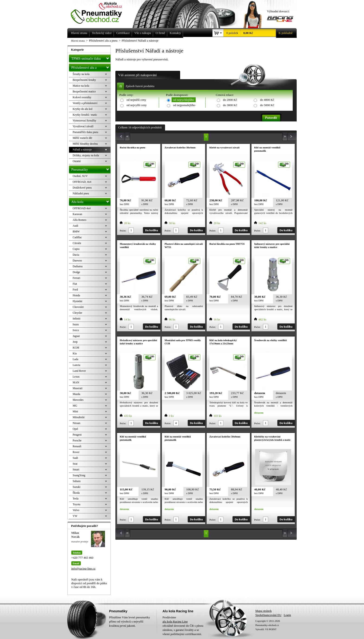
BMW (76, 231)
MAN (76, 382)
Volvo (76, 510)
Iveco (76, 330)
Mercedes (78, 400)
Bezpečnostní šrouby (84, 80)
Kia (75, 353)
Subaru (77, 481)
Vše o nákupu (143, 33)
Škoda (76, 493)
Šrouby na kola (81, 74)
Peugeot (77, 435)
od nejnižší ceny (136, 100)
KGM (76, 348)
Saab (75, 458)
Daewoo (77, 261)
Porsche (77, 440)
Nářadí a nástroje (82, 150)
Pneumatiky (91, 169)
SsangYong (79, 475)
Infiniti (76, 319)
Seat (75, 464)
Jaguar (76, 336)
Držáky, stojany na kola (86, 155)
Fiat (75, 284)
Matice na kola (81, 86)
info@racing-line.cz (83, 569)
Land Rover (79, 371)
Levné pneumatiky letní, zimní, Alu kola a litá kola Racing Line (100, 12)
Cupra (76, 249)
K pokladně (284, 33)
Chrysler (77, 313)
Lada (75, 359)
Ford (75, 290)
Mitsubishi (79, 417)
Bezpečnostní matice (84, 91)
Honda (76, 295)
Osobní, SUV (80, 176)
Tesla (76, 499)
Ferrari (76, 278)
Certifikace (123, 33)
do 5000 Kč (267, 105)
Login (287, 615)
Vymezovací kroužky (84, 121)
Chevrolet (78, 307)
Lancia (76, 365)
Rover (76, 452)
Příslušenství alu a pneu (91, 68)
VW (75, 516)
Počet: (123, 231)
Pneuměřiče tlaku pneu (85, 132)
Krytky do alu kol (83, 109)
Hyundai (77, 301)
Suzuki (76, 487)
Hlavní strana (78, 41)
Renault (77, 446)
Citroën (77, 243)
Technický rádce (102, 33)
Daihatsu (78, 266)
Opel (75, 429)
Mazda (76, 394)
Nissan (76, 423)
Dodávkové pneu (82, 188)
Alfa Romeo (80, 220)
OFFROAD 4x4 (82, 208)
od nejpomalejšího (184, 105)
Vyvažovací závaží (83, 126)
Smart (76, 469)
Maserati (78, 388)
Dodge (76, 272)
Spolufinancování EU (268, 615)
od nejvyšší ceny (137, 105)
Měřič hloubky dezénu (85, 144)
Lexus (76, 377)
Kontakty (175, 33)
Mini (75, 411)
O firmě (160, 33)
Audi (75, 226)
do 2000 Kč (230, 100)
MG (75, 406)
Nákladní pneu (81, 193)
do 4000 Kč (267, 100)
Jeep (75, 342)
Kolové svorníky (82, 97)
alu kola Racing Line (175, 621)
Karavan (77, 214)
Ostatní (77, 161)
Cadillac (77, 237)
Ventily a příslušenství (85, 103)
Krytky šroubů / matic (85, 115)
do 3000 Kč (230, 105)
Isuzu (76, 324)
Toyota (76, 504)
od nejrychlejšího (184, 100)
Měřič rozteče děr (83, 138)
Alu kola (91, 201)
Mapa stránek (263, 611)
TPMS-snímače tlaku (91, 58)
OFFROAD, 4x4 (82, 182)
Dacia (76, 255)
